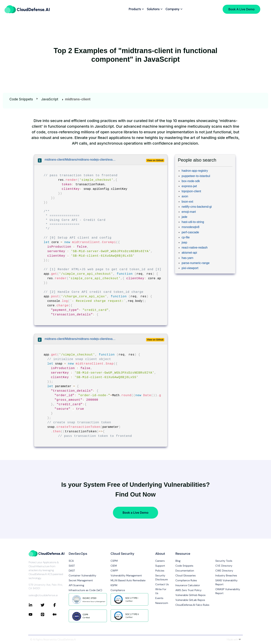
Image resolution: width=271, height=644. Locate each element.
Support (160, 566)
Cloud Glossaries (186, 575)
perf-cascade (190, 232)
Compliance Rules (186, 580)
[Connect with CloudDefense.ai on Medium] (59, 614)
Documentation (185, 571)
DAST (72, 571)
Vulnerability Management (126, 575)
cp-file (186, 237)
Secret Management (81, 580)
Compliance (118, 590)
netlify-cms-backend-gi (197, 207)
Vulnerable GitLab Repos (190, 600)
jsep (184, 242)
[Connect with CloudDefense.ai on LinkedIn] (35, 605)
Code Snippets (21, 99)
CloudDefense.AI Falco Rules (192, 605)
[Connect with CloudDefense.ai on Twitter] (47, 605)
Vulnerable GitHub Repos (190, 595)
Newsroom (162, 603)
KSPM (114, 585)
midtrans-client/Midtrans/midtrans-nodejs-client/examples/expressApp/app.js (81, 160)
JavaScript (50, 99)
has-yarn (187, 258)
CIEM (114, 566)
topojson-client (191, 191)
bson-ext (187, 202)
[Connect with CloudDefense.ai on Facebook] (59, 605)
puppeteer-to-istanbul (196, 176)
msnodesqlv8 (190, 227)
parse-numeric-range (196, 263)
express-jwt (189, 186)
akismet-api (189, 253)
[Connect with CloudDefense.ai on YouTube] (35, 614)
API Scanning (76, 585)
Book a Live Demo (135, 513)
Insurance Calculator (188, 585)
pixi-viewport (190, 268)
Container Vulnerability (82, 575)
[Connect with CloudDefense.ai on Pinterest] (47, 614)
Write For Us (161, 591)
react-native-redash (195, 248)
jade (184, 217)
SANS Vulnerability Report (226, 582)
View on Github (155, 160)
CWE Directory (224, 571)
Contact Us (162, 584)
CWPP (114, 571)
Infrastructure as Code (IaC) (85, 590)
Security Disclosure (161, 577)
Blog (178, 561)
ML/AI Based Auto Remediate (128, 580)
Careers (160, 561)
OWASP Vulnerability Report (228, 591)
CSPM (114, 561)
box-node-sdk (191, 181)
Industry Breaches (226, 575)
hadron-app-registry (195, 171)
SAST (72, 566)
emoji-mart (189, 212)
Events (159, 598)
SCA (71, 561)
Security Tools (224, 561)
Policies (160, 571)
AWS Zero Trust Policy (188, 590)
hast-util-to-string (193, 222)
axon (185, 196)
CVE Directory (224, 566)
